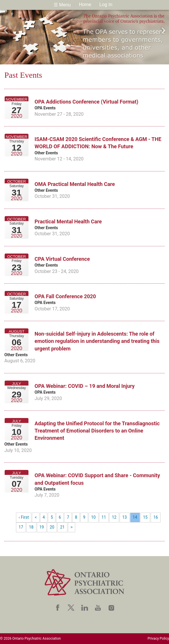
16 (156, 517)
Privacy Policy (158, 638)
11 (104, 517)
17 (21, 527)
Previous (6, 30)
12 (114, 517)
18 (31, 527)
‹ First (24, 517)
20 (52, 527)
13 (125, 517)
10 (94, 517)
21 (62, 527)
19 (42, 527)
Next (163, 30)
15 (145, 517)
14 (135, 517)
